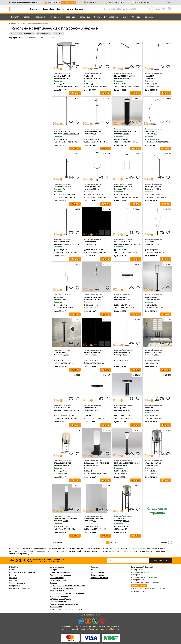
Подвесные (40, 17)
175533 (107, 320)
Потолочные (55, 17)
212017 (107, 264)
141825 (107, 375)
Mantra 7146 (149, 408)
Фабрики (13, 578)
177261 (167, 43)
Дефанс (157, 300)
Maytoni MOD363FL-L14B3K (124, 76)
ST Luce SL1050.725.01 (123, 518)
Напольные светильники (72, 134)
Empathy (126, 78)
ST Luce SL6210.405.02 (93, 131)
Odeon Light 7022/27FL (92, 187)
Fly (64, 189)
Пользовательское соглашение (22, 572)
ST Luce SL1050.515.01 (62, 463)
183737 (76, 486)
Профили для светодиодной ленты (64, 604)
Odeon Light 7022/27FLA (123, 187)
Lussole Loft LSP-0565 (62, 76)
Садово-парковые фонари (61, 599)
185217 (167, 264)
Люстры (27, 17)
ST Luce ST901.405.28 (62, 408)
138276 (167, 320)
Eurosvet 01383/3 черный (93, 297)
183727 (137, 430)
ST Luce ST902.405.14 (62, 242)
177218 (107, 43)
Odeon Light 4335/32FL (123, 352)
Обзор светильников (99, 578)
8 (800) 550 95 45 (138, 580)
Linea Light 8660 (90, 408)
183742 (137, 98)
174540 (167, 375)
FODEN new (158, 189)
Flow (95, 521)
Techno (126, 134)
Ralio (95, 355)
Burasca (66, 465)
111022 (156, 355)
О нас (12, 570)
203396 (137, 209)
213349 (167, 98)
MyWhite (126, 300)
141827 (137, 375)
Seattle (65, 78)
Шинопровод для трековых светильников (67, 593)
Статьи (94, 570)
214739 (107, 154)
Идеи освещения (97, 575)
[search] (150, 9)
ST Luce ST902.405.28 (62, 131)
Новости (13, 575)
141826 (137, 264)
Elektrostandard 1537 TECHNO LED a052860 (70, 518)
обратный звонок (68, 2)
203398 (76, 375)
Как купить (14, 580)
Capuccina (97, 78)
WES (155, 134)
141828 (76, 320)
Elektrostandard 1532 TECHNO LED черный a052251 (133, 131)
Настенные (70, 17)
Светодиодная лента (58, 601)
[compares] (71, 67)
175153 (167, 430)
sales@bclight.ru (92, 2)
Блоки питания (56, 607)
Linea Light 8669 (60, 352)
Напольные (149, 17)
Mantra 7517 (149, 76)
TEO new (96, 189)
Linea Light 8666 (120, 408)
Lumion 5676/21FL (151, 131)
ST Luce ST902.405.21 (122, 242)
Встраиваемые (111, 17)
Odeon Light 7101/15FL (153, 187)
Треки (125, 17)
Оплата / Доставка (17, 583)
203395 (76, 98)
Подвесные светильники (60, 572)
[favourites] (77, 67)
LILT (95, 134)
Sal (155, 78)
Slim (95, 244)
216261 (107, 98)
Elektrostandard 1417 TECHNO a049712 (129, 463)
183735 (107, 430)
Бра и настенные (57, 578)
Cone (125, 465)
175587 (76, 430)
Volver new (97, 300)
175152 (137, 486)
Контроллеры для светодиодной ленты (66, 609)
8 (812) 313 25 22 (138, 575)
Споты (97, 17)
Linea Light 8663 (120, 297)
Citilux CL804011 (151, 297)
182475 (107, 209)
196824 (137, 320)
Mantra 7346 (58, 297)
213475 (137, 43)
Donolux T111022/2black (153, 352)
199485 (107, 486)
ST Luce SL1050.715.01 (153, 463)
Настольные (84, 17)
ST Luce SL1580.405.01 (93, 352)
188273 (76, 43)
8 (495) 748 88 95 (138, 570)
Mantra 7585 (89, 76)
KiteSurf (156, 410)
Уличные (136, 17)
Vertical (156, 244)
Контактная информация (20, 588)
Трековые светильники (59, 591)
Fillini (125, 355)
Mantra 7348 (149, 242)
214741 (137, 154)
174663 (76, 264)
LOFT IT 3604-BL (90, 242)
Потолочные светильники (61, 575)
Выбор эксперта (97, 572)
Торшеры (54, 583)
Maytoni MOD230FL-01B (62, 187)
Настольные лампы (58, 580)
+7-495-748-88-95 (54, 2)
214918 (167, 154)
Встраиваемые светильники (62, 588)
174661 (167, 209)
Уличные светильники (59, 596)
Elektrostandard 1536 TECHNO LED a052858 (100, 463)
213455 (76, 154)
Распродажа (14, 586)
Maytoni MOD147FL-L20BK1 (94, 518)
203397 (76, 209)
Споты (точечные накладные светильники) (68, 586)
